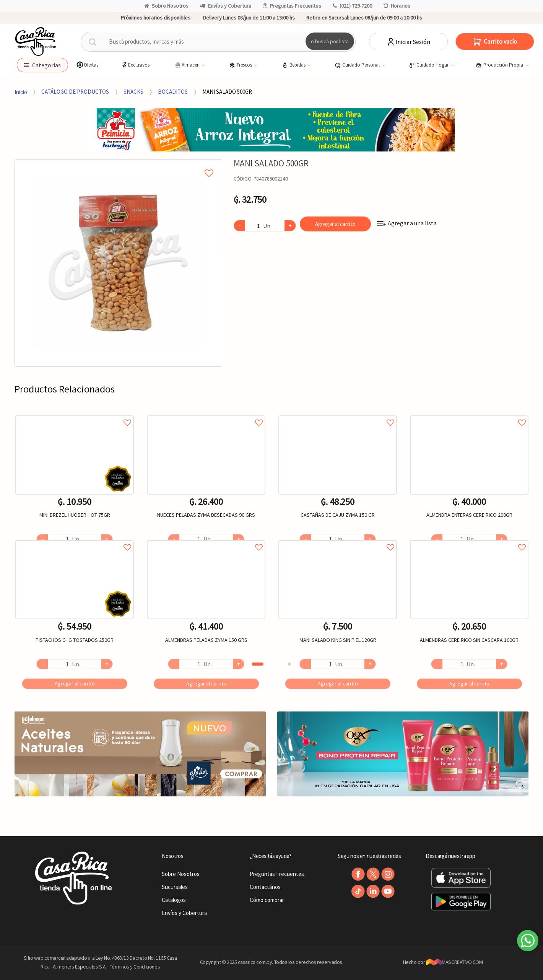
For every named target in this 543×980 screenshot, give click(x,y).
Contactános (265, 887)
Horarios (397, 6)
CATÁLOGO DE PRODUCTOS (75, 92)
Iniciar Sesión (408, 42)
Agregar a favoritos (75, 414)
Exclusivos (135, 65)
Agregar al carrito (335, 224)
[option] (118, 263)
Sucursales (175, 887)
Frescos (241, 65)
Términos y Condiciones (135, 967)
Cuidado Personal (358, 65)
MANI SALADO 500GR (227, 92)
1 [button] (258, 664)
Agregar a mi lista (118, 164)
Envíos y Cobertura (226, 6)
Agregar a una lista (407, 223)
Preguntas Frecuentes (292, 6)
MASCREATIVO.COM (454, 962)
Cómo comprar (267, 900)
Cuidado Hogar (429, 65)
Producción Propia (500, 65)
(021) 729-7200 (352, 6)
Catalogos (174, 900)
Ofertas (87, 65)
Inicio (21, 92)
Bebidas (294, 65)
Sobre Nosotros (166, 6)
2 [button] (289, 664)
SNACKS (133, 92)
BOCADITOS (173, 92)
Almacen (187, 65)
